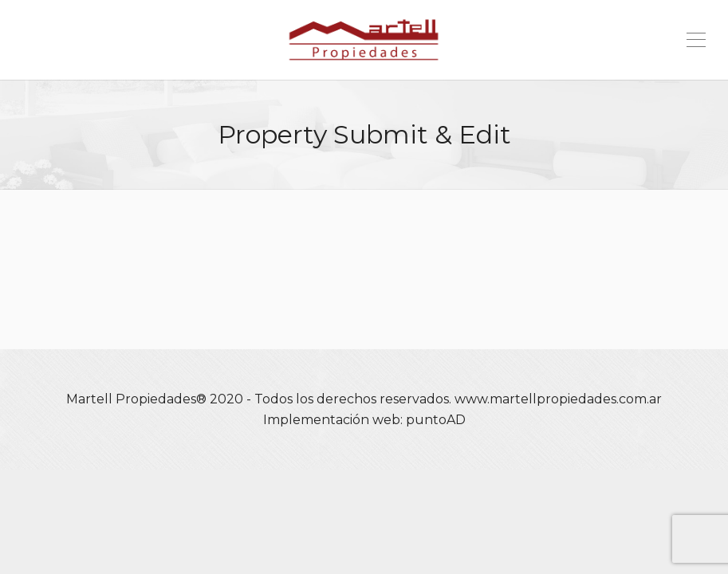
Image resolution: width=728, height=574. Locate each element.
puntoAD (436, 420)
